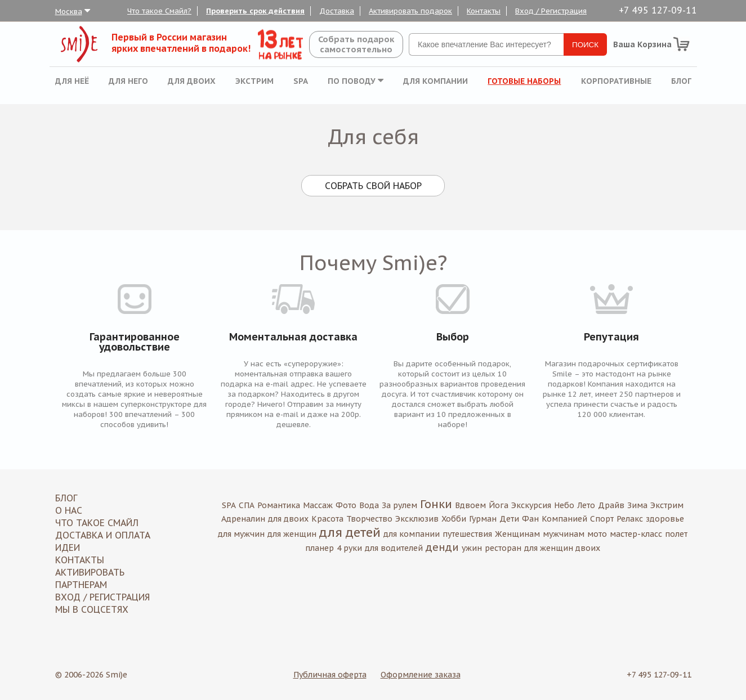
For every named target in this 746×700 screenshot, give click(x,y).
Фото (346, 505)
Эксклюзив (417, 519)
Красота (327, 519)
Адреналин (243, 519)
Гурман (483, 519)
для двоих (288, 519)
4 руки (349, 548)
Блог (681, 81)
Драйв (611, 505)
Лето (586, 505)
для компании (412, 534)
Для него (128, 81)
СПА (247, 505)
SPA (301, 81)
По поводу (356, 81)
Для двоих (192, 81)
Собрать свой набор (373, 186)
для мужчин (241, 534)
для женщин (292, 534)
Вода (369, 505)
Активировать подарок (410, 11)
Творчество (369, 519)
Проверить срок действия (255, 11)
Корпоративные (616, 81)
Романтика (279, 505)
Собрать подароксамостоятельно (356, 44)
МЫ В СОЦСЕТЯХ (92, 609)
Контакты (484, 11)
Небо (564, 505)
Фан (530, 519)
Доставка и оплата (103, 535)
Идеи (68, 548)
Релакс (630, 519)
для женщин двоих (562, 548)
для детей (350, 532)
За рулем (399, 505)
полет (676, 534)
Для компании (435, 81)
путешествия (467, 534)
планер (320, 548)
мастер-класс (636, 534)
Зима (637, 505)
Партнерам (81, 585)
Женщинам (517, 534)
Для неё (72, 81)
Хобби (454, 519)
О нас (69, 510)
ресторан (503, 548)
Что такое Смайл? (159, 11)
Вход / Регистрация (551, 11)
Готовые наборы (524, 81)
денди (442, 547)
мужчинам (564, 534)
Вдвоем (470, 505)
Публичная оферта (330, 675)
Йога (499, 505)
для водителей (394, 548)
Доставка (337, 11)
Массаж (318, 505)
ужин (472, 548)
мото (597, 534)
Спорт (602, 519)
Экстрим (254, 81)
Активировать (90, 572)
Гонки (436, 504)
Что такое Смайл (97, 523)
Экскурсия (531, 505)
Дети (509, 519)
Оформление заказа (421, 675)
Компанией (564, 519)
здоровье (665, 519)
